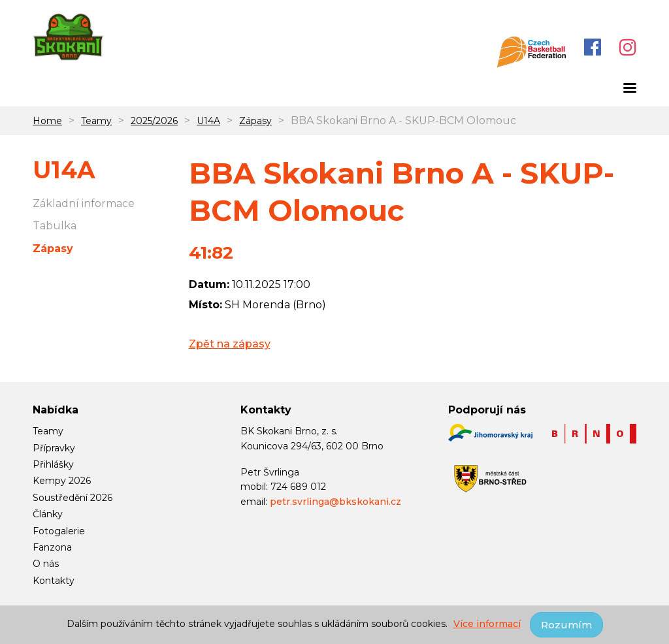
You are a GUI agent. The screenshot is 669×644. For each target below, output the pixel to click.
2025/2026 (154, 121)
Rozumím (566, 625)
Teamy (96, 121)
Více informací (487, 624)
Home (47, 121)
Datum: (209, 284)
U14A (208, 121)
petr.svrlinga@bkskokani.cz (335, 502)
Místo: (205, 305)
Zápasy (255, 121)
